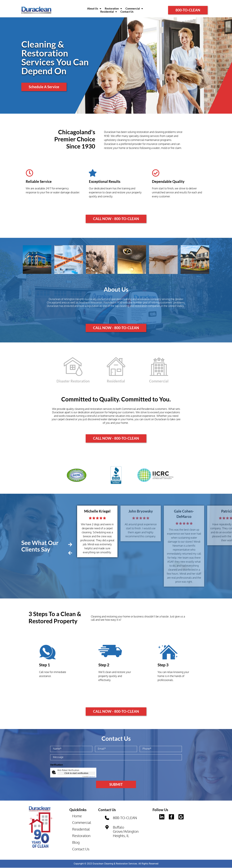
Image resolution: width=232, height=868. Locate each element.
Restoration (113, 9)
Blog (76, 842)
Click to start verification (76, 773)
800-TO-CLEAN (125, 818)
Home (77, 816)
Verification (57, 765)
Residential (109, 12)
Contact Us (127, 12)
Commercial (134, 9)
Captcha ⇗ (89, 776)
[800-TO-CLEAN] (107, 818)
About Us (94, 9)
